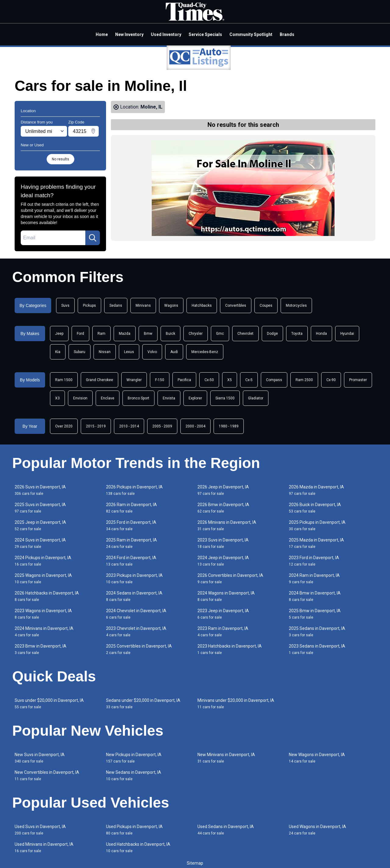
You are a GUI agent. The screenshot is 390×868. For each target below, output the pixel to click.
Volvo (152, 352)
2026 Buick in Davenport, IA (315, 508)
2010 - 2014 (129, 426)
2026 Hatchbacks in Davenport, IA (47, 596)
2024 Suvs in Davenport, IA (40, 543)
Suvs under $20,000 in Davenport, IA (49, 704)
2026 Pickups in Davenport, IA (134, 490)
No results (60, 159)
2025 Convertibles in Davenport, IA (139, 649)
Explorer (195, 398)
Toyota (297, 334)
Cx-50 (209, 380)
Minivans (143, 305)
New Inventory (129, 34)
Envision (80, 398)
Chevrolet (245, 334)
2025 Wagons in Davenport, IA (43, 579)
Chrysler (196, 334)
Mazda (125, 334)
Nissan (105, 352)
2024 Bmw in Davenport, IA (315, 596)
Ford (80, 334)
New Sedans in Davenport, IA (134, 775)
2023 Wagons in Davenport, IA (43, 614)
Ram (101, 334)
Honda (321, 334)
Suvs (65, 305)
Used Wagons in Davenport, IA (317, 830)
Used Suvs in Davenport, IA (40, 830)
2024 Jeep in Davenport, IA (223, 561)
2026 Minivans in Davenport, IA (227, 525)
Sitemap (195, 863)
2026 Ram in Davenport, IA (131, 508)
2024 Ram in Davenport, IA (314, 579)
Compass (274, 380)
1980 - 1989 (229, 426)
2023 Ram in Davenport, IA (223, 632)
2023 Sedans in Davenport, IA (317, 649)
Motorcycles (296, 305)
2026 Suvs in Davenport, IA (40, 490)
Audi (174, 352)
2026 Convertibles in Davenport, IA (230, 579)
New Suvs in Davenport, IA (40, 758)
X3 (57, 398)
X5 (230, 380)
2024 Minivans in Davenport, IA (44, 632)
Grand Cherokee (99, 380)
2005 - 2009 (162, 426)
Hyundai (347, 334)
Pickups (89, 305)
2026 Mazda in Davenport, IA (316, 490)
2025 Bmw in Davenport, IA (315, 614)
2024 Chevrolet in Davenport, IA (136, 614)
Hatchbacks (202, 305)
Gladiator (256, 398)
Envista (169, 398)
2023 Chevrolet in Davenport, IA (136, 632)
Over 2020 (64, 426)
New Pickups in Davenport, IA (134, 758)
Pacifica (184, 380)
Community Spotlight (251, 34)
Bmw (148, 334)
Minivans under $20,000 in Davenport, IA (236, 704)
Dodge (272, 334)
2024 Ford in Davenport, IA (131, 561)
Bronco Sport (138, 398)
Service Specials (205, 34)
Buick (170, 334)
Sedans (116, 305)
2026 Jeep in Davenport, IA (223, 490)
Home (102, 34)
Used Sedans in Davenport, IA (226, 830)
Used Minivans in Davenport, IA (44, 847)
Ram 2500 (304, 380)
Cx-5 (249, 380)
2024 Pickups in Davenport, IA (43, 561)
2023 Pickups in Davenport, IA (134, 579)
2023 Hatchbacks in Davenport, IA (230, 649)
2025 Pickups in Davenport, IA (317, 525)
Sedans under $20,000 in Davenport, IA (143, 704)
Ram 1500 (64, 380)
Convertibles (236, 305)
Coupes (266, 305)
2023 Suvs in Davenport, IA (223, 543)
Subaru (80, 352)
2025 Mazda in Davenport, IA (316, 543)
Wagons (171, 305)
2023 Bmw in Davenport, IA (41, 649)
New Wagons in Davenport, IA (317, 758)
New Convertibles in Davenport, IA (47, 775)
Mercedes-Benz (205, 352)
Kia (58, 352)
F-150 (160, 380)
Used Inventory (166, 34)
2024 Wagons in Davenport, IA (226, 596)
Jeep (59, 334)
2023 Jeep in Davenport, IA (223, 614)
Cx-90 (331, 380)
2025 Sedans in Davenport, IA (317, 632)
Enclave (108, 398)
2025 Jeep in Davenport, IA (40, 525)
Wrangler (134, 380)
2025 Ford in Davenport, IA (131, 525)
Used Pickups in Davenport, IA (134, 830)
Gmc (220, 334)
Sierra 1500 (225, 398)
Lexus (129, 352)
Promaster (358, 380)
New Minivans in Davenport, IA (226, 758)
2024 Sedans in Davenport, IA (134, 596)
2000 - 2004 (195, 426)
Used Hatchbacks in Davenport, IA (138, 847)
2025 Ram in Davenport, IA (131, 543)
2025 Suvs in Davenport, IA (40, 508)
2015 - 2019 (96, 426)
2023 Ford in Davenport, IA (314, 561)
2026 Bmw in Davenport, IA (223, 508)
